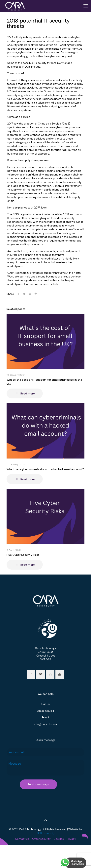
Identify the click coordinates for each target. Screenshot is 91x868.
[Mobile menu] (86, 6)
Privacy (71, 839)
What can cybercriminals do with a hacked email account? (45, 469)
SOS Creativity (46, 833)
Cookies (59, 839)
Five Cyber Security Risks (23, 555)
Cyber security (41, 839)
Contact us (22, 839)
